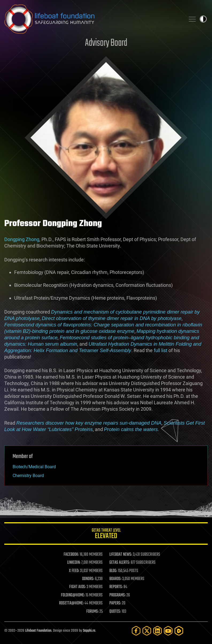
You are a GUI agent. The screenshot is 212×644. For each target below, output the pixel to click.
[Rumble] (179, 631)
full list (161, 350)
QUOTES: (115, 612)
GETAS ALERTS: (120, 563)
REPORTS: (116, 587)
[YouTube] (168, 631)
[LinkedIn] (157, 631)
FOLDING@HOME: (73, 595)
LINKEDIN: (74, 563)
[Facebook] (136, 631)
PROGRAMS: (117, 595)
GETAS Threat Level (106, 534)
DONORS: (88, 579)
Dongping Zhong (22, 239)
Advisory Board (106, 43)
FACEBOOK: (71, 555)
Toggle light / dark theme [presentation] (203, 19)
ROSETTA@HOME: (71, 603)
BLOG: (113, 571)
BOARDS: (115, 579)
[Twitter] (147, 631)
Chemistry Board (28, 476)
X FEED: (74, 571)
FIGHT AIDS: (78, 587)
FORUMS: (92, 612)
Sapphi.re (89, 631)
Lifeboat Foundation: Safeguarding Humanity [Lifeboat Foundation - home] (93, 19)
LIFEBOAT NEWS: (121, 555)
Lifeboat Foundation (38, 631)
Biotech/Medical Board (34, 467)
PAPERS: (115, 603)
